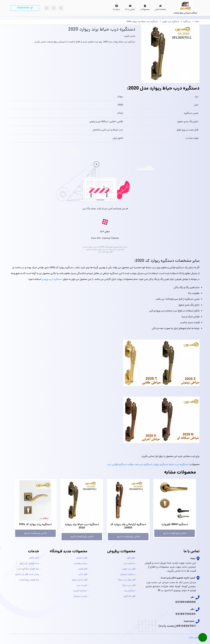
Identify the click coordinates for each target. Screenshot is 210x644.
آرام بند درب (82, 586)
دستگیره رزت (130, 591)
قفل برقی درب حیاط (127, 580)
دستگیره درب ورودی (52, 279)
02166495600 (186, 602)
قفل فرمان (83, 569)
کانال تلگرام (34, 558)
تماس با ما (130, 8)
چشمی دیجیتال (80, 596)
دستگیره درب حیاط (179, 465)
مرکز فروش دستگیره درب (28, 569)
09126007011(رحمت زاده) (177, 626)
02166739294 (186, 614)
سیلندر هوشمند (80, 564)
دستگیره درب (129, 564)
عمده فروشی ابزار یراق (30, 564)
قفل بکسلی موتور (80, 580)
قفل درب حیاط (129, 586)
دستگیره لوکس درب (117, 465)
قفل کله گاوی (129, 596)
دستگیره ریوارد (161, 465)
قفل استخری (82, 558)
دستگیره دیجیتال (128, 575)
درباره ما (117, 8)
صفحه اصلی (160, 8)
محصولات (145, 8)
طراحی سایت (194, 638)
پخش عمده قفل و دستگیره (27, 575)
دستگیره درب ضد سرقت (140, 465)
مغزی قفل (131, 558)
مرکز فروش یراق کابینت (29, 580)
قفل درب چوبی (129, 569)
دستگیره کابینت (80, 591)
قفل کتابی (83, 575)
